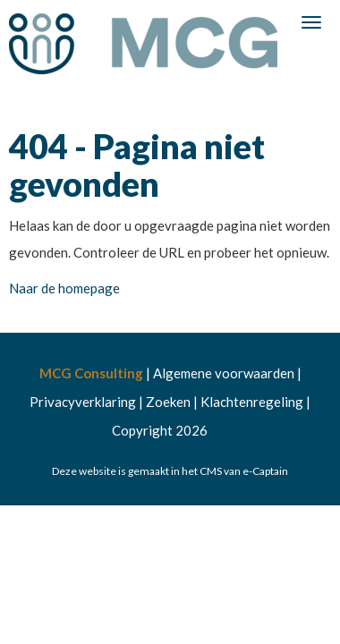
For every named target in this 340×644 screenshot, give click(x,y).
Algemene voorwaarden (224, 373)
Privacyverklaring (83, 402)
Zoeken (168, 402)
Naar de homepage (64, 288)
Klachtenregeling (252, 402)
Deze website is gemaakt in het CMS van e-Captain (170, 471)
